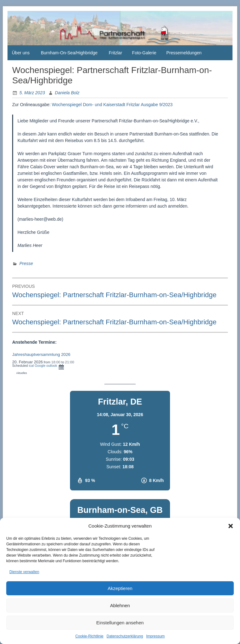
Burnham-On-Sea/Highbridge (69, 53)
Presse (26, 263)
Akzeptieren (120, 588)
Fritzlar (115, 53)
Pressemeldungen (184, 53)
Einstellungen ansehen (120, 623)
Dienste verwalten (24, 572)
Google (40, 366)
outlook (52, 366)
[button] (231, 526)
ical (31, 366)
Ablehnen (120, 605)
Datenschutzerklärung (125, 636)
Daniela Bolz (67, 93)
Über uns (21, 53)
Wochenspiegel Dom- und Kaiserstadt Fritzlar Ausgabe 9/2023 (112, 105)
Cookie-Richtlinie (89, 636)
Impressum (155, 636)
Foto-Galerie (144, 53)
